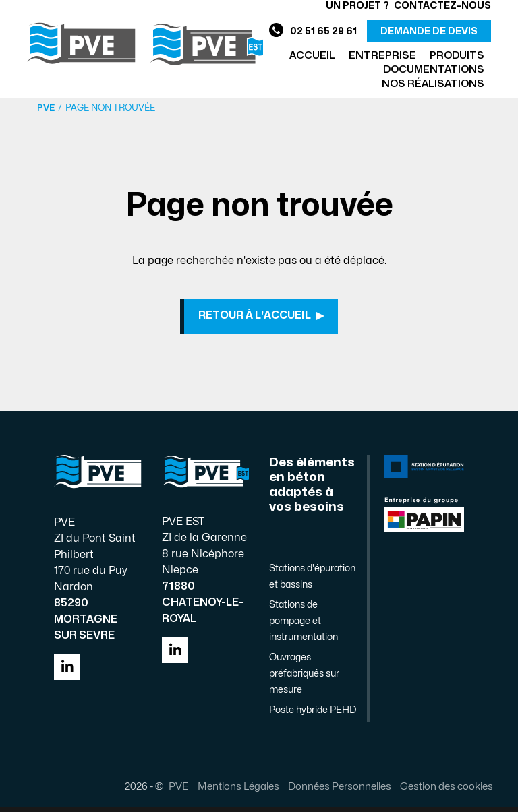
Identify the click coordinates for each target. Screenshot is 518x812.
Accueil (312, 56)
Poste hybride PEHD (313, 715)
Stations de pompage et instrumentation (304, 626)
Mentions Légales (233, 791)
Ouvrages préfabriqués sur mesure (304, 678)
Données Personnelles (334, 791)
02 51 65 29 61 (313, 31)
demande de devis (429, 31)
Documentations (434, 70)
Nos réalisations (433, 84)
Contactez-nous (442, 6)
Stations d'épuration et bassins (312, 581)
